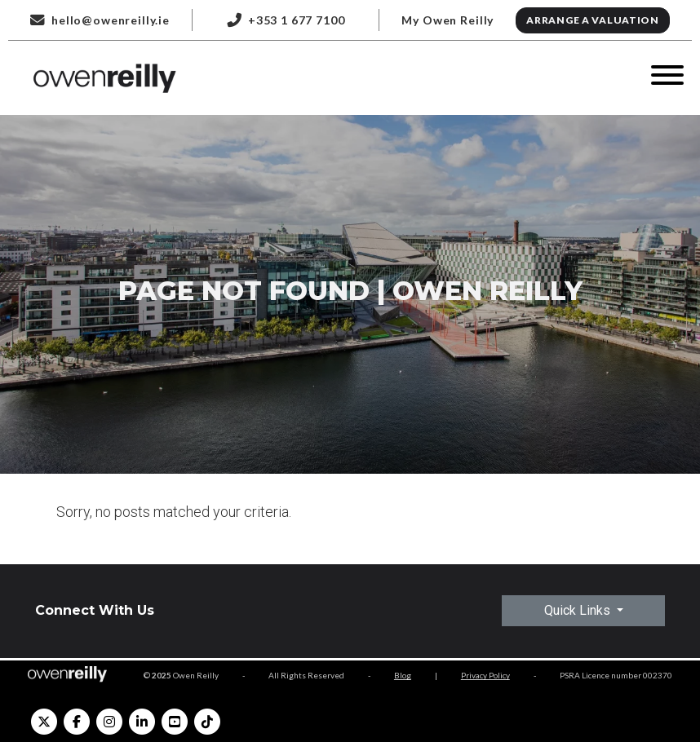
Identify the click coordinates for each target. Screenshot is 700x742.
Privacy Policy (485, 675)
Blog (403, 675)
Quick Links (579, 610)
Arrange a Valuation (593, 20)
